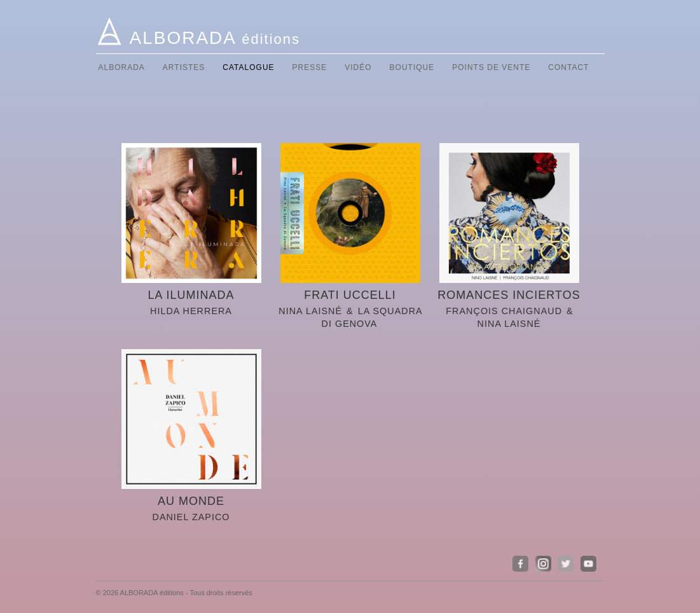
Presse (310, 67)
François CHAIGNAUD (504, 311)
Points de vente (491, 67)
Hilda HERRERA (191, 311)
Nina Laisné (509, 324)
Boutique (412, 67)
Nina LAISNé (310, 311)
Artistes (184, 67)
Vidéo (358, 67)
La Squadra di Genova (372, 317)
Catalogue (248, 67)
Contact (568, 67)
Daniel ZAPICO (191, 517)
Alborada (122, 67)
